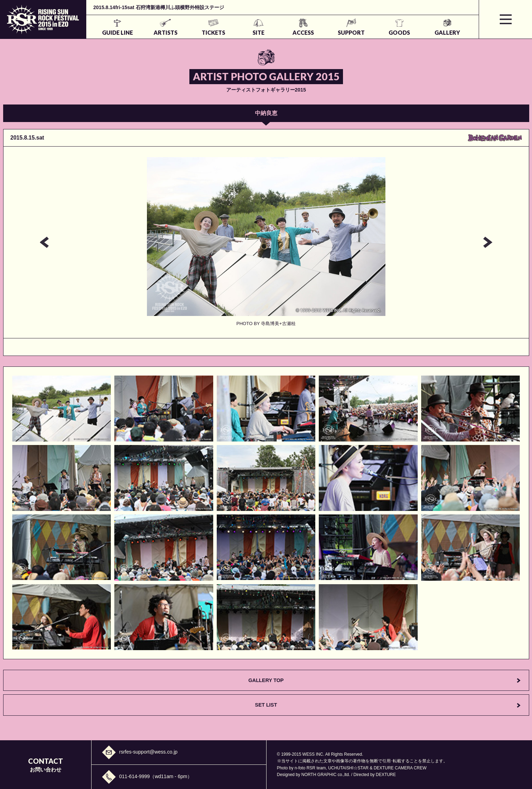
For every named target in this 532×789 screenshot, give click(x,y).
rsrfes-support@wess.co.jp (148, 752)
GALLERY (447, 32)
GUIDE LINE (117, 32)
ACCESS (303, 32)
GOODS (399, 32)
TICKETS (213, 32)
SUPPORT (351, 32)
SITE (258, 32)
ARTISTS (166, 32)
